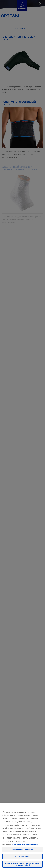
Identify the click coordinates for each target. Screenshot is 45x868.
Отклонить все (22, 859)
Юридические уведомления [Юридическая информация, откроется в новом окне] (25, 847)
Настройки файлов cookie (23, 853)
